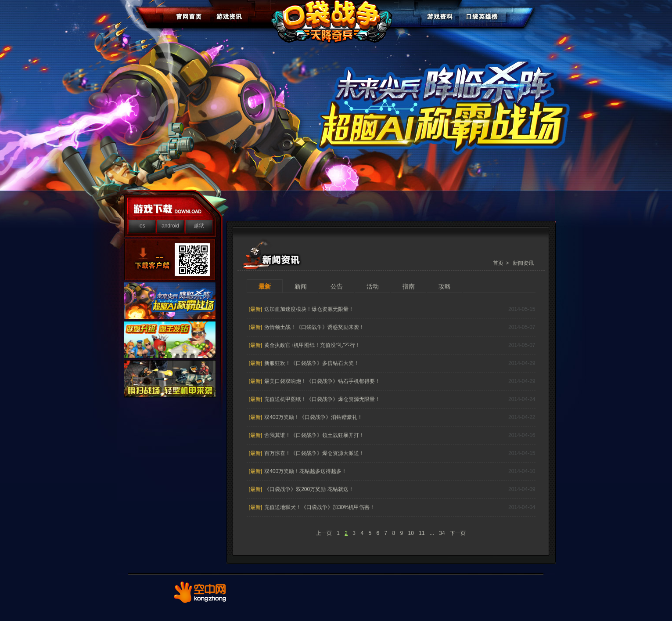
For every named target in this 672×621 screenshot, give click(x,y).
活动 (373, 286)
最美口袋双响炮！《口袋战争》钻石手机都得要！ (322, 381)
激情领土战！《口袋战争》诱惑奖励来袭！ (314, 327)
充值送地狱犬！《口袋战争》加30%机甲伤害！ (320, 507)
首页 (498, 263)
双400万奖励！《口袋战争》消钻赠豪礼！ (313, 417)
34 (442, 533)
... (432, 533)
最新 (265, 286)
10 (411, 533)
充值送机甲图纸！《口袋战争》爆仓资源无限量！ (322, 399)
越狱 (199, 226)
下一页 (458, 533)
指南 (409, 286)
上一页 (324, 533)
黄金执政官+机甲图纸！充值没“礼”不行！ (312, 345)
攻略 (445, 286)
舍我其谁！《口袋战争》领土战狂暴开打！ (314, 435)
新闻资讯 (523, 263)
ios (142, 226)
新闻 (301, 286)
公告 (337, 286)
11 (422, 533)
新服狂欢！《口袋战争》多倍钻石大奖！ (312, 363)
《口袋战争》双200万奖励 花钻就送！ (309, 489)
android (170, 226)
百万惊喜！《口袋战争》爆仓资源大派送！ (314, 453)
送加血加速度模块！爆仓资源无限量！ (309, 309)
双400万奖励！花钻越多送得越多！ (305, 471)
